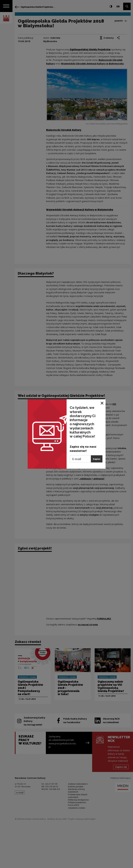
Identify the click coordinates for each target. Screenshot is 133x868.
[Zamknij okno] (102, 403)
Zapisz (97, 459)
